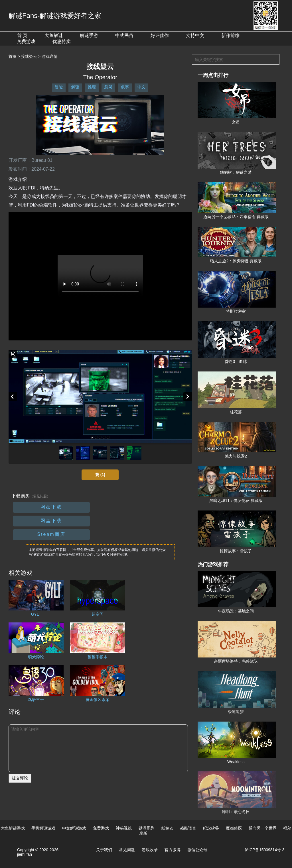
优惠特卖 (62, 41)
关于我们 (104, 850)
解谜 (75, 87)
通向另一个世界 (263, 828)
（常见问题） (40, 496)
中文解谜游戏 (74, 828)
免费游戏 (26, 41)
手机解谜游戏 (43, 828)
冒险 (59, 87)
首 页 (22, 35)
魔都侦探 (234, 828)
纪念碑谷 (211, 828)
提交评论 (20, 778)
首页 (13, 56)
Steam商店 (51, 534)
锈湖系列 (147, 828)
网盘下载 (51, 507)
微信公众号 (197, 850)
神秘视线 (124, 828)
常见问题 (127, 850)
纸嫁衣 (167, 828)
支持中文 (195, 35)
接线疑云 (29, 56)
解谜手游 (89, 35)
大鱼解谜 (54, 35)
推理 (92, 87)
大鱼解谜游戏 (13, 828)
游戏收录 (150, 850)
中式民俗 (124, 35)
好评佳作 (160, 35)
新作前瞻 (230, 35)
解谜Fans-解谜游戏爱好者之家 (55, 16)
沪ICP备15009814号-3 (265, 850)
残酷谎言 (188, 828)
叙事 (125, 87)
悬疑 (108, 87)
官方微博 (173, 850)
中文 (141, 87)
